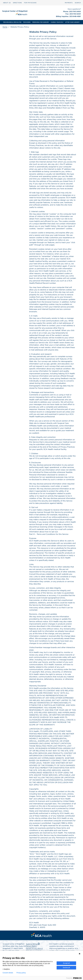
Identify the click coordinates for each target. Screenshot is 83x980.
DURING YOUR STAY (57, 22)
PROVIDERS (27, 22)
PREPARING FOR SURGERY (41, 22)
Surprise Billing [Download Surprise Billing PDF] (33, 944)
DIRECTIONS (17, 3)
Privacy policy (21, 973)
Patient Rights (31, 946)
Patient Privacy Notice (34, 948)
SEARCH (78, 3)
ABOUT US (7, 3)
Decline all (66, 968)
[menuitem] (7, 3)
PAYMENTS (69, 3)
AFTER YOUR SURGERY (72, 22)
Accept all (66, 963)
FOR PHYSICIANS (30, 3)
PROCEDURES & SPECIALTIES (12, 22)
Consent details (8, 973)
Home (5, 27)
